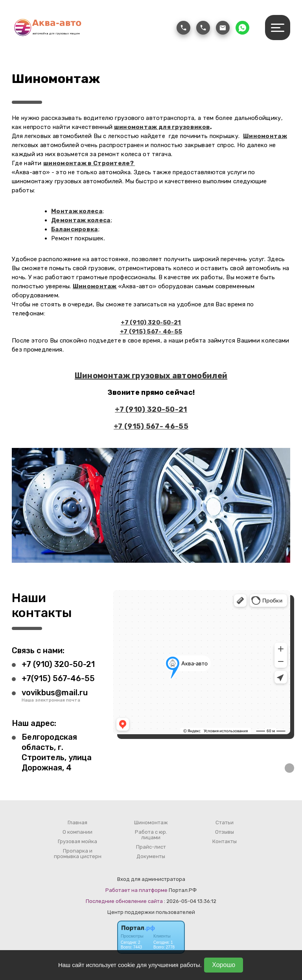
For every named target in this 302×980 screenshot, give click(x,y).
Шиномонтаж (265, 136)
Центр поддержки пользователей (151, 912)
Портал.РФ (183, 890)
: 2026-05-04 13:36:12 (190, 901)
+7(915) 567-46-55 (58, 678)
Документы (151, 857)
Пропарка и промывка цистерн (78, 854)
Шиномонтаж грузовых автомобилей (151, 376)
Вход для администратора (151, 879)
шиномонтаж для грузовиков (162, 127)
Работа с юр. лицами (151, 835)
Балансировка (75, 229)
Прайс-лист (151, 847)
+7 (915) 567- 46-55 (151, 332)
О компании (77, 832)
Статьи (225, 823)
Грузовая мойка (77, 842)
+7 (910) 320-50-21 (151, 322)
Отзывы (225, 832)
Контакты (225, 842)
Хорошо (224, 965)
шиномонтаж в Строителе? (89, 163)
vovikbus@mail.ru (55, 693)
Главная (77, 823)
